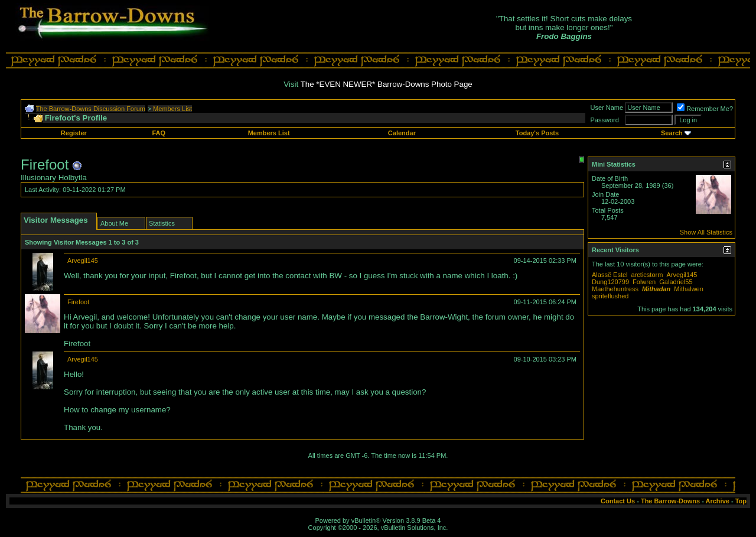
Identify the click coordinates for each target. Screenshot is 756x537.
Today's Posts (537, 133)
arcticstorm (647, 275)
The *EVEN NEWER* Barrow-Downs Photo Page (387, 84)
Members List (172, 109)
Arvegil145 (83, 261)
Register (74, 133)
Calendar (402, 133)
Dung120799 (610, 282)
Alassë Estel (610, 275)
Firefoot (78, 302)
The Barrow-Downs (670, 501)
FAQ (159, 133)
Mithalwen (689, 289)
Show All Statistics (706, 232)
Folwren (644, 282)
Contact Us (618, 501)
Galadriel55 (676, 282)
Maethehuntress (615, 289)
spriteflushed (610, 296)
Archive (718, 501)
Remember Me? (705, 109)
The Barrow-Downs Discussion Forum (91, 109)
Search (672, 133)
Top (741, 501)
